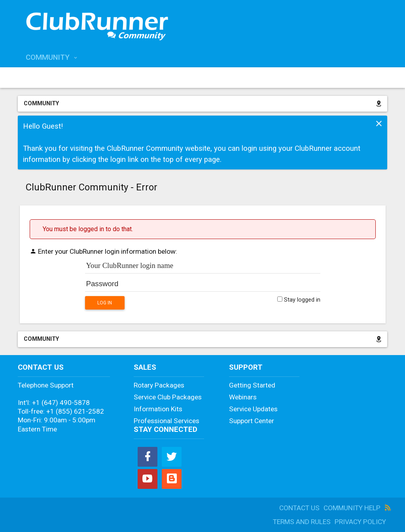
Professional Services (167, 421)
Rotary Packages (159, 385)
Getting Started (252, 385)
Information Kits (158, 409)
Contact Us (299, 508)
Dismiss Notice (379, 123)
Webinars (243, 397)
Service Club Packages (168, 397)
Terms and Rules (302, 522)
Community (48, 57)
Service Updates (253, 409)
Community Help (352, 508)
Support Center (252, 421)
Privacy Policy (360, 522)
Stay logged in (299, 300)
